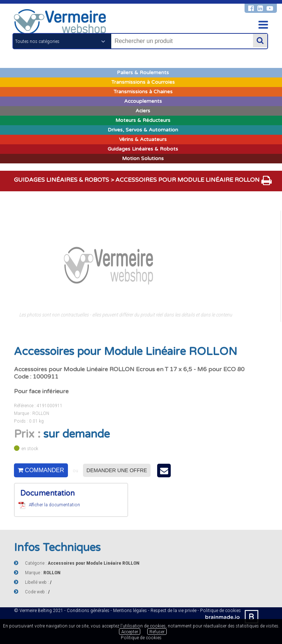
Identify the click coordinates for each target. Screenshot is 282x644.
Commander (41, 470)
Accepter (130, 632)
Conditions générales (88, 610)
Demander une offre (117, 470)
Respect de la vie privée (173, 610)
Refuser (157, 632)
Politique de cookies (141, 637)
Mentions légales (130, 610)
